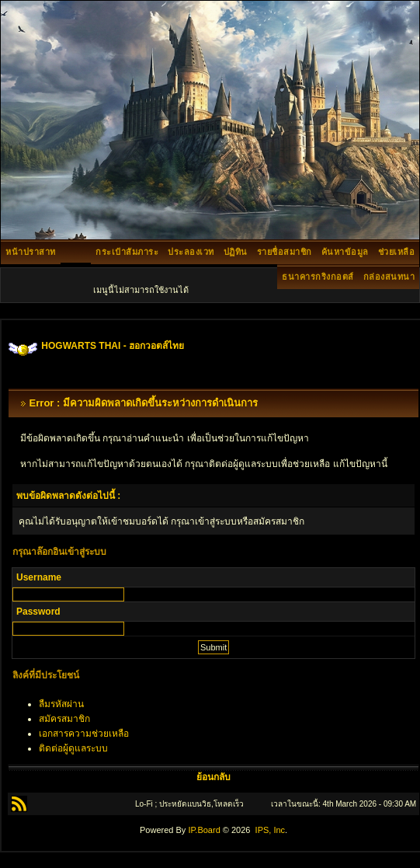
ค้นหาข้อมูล (345, 252)
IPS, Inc (271, 830)
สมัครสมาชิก (64, 719)
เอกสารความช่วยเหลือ (84, 734)
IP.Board (204, 830)
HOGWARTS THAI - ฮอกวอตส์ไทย (113, 346)
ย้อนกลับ (213, 777)
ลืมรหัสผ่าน (61, 704)
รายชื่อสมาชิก (285, 252)
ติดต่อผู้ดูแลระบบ (73, 748)
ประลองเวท (191, 252)
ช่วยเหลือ (397, 252)
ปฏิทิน (236, 252)
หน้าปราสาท (31, 252)
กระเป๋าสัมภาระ (127, 252)
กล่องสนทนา (389, 277)
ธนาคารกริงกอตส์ (318, 277)
